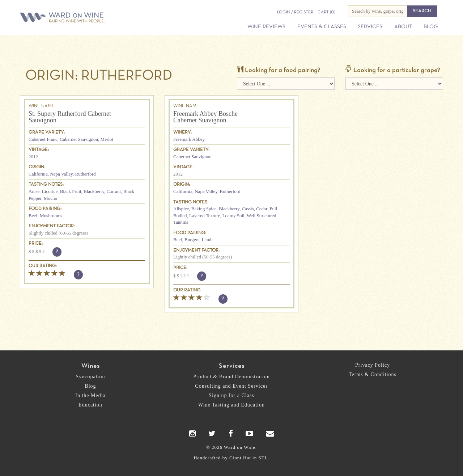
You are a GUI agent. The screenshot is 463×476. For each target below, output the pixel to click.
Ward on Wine (88, 18)
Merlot (107, 139)
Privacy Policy (373, 365)
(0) (326, 12)
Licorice (50, 191)
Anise (34, 191)
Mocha (50, 198)
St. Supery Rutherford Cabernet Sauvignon (70, 117)
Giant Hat (240, 458)
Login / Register (295, 12)
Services (370, 27)
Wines (91, 366)
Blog (431, 27)
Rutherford (86, 174)
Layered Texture (205, 216)
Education (90, 405)
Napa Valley (61, 174)
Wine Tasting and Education (231, 405)
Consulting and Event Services (231, 386)
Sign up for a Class (231, 395)
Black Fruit (71, 191)
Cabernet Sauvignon (79, 139)
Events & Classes (322, 27)
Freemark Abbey (189, 139)
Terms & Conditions (373, 374)
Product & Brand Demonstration (231, 377)
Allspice (181, 209)
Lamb (207, 239)
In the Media (90, 395)
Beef (33, 216)
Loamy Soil (233, 216)
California (38, 174)
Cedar (262, 209)
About (403, 27)
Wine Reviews (266, 27)
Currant (114, 191)
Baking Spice (204, 209)
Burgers (192, 239)
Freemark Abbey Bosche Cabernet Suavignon (205, 117)
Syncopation (91, 377)
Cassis (248, 209)
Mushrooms (51, 216)
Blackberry (94, 191)
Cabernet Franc (43, 139)
